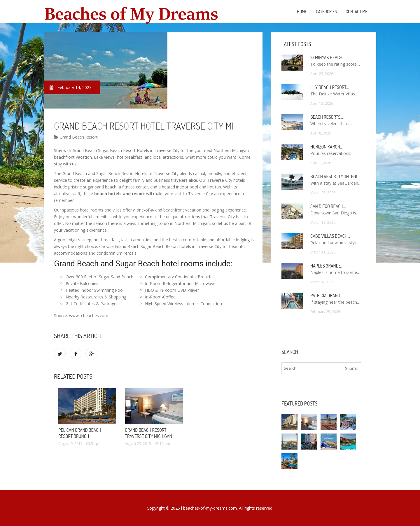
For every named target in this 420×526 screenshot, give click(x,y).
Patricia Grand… (327, 296)
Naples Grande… (327, 266)
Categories (326, 12)
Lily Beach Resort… (330, 87)
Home (302, 12)
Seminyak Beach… (328, 57)
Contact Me (357, 12)
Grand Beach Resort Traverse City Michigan (148, 433)
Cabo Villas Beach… (330, 236)
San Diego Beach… (328, 206)
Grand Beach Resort (76, 137)
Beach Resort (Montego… (336, 177)
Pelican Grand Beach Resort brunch (80, 433)
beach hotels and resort (120, 194)
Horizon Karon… (327, 147)
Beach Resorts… (327, 117)
